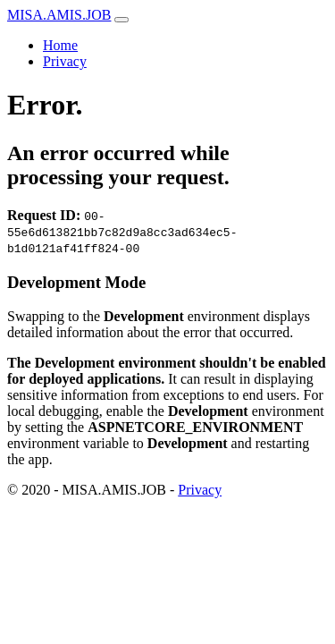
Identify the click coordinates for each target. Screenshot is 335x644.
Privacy (65, 61)
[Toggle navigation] (121, 20)
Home (60, 45)
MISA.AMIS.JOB (59, 15)
